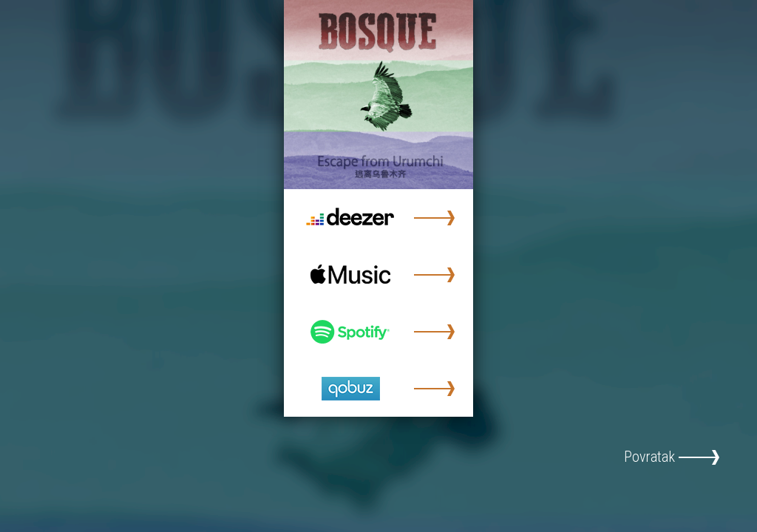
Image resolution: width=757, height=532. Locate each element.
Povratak (649, 457)
